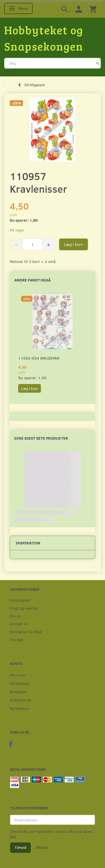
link (13, 837)
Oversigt (17, 639)
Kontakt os (19, 624)
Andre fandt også (32, 280)
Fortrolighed (20, 600)
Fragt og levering (24, 608)
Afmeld (41, 847)
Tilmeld (20, 847)
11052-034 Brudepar (39, 358)
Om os (15, 616)
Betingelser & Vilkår (26, 632)
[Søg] (98, 63)
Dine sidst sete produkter (41, 438)
